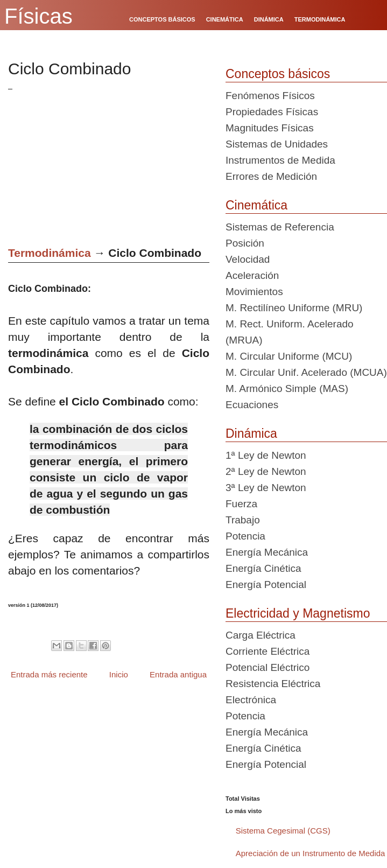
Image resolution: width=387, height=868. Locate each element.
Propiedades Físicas (272, 112)
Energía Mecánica (267, 552)
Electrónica (251, 700)
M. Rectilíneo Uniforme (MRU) (294, 308)
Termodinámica (50, 253)
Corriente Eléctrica (268, 651)
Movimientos (254, 292)
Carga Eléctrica (261, 635)
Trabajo (243, 520)
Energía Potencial (266, 584)
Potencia (245, 536)
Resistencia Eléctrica (273, 684)
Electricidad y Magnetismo (298, 613)
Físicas (38, 16)
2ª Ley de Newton (266, 471)
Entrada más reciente (49, 674)
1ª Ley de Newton (266, 455)
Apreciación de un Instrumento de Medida (311, 853)
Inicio (119, 674)
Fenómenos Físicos (270, 96)
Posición (245, 243)
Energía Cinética (263, 568)
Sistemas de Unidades (277, 144)
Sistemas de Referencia (280, 227)
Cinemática (256, 205)
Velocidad (248, 259)
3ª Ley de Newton (266, 488)
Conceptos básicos (278, 74)
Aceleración (252, 275)
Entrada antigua (178, 674)
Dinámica (251, 433)
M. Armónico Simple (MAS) (287, 388)
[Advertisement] (115, 164)
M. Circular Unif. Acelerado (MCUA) (306, 372)
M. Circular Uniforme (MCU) (289, 356)
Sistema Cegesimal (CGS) (283, 831)
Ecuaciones (252, 405)
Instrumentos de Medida (280, 160)
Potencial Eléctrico (268, 667)
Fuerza (241, 504)
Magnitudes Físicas (270, 128)
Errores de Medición (271, 176)
